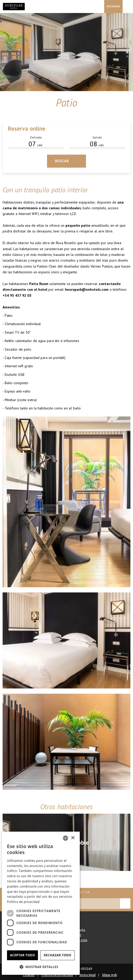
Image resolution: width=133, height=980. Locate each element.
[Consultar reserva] (113, 7)
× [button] (73, 838)
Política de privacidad (23, 902)
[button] (41, 967)
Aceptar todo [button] (22, 955)
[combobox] (65, 838)
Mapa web (109, 975)
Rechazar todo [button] (57, 955)
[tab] (127, 48)
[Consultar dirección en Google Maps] (99, 7)
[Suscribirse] (125, 903)
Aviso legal (88, 975)
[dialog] (41, 903)
